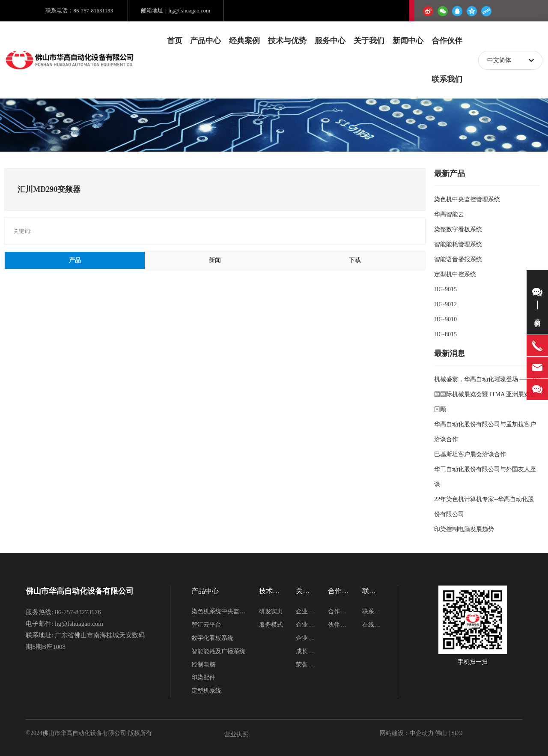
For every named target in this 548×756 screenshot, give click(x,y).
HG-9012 (445, 304)
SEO (458, 733)
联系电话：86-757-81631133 (79, 10)
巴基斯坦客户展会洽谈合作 (470, 454)
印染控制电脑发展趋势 (464, 529)
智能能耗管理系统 (458, 244)
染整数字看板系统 (458, 229)
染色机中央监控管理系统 (467, 199)
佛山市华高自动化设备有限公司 (80, 591)
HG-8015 (445, 334)
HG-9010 (445, 319)
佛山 (441, 733)
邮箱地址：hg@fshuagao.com (176, 10)
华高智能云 (449, 214)
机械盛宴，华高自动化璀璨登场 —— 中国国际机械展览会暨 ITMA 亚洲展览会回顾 (487, 394)
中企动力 (422, 733)
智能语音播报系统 (458, 259)
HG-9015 (445, 289)
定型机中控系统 (455, 274)
